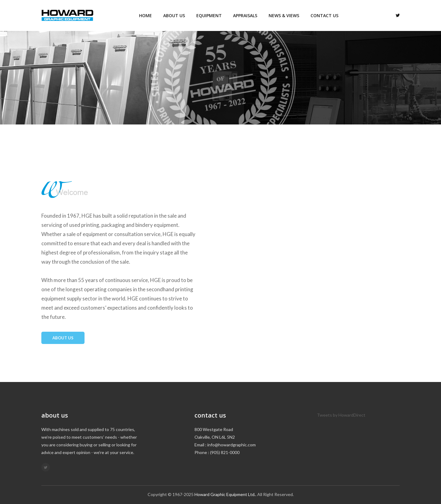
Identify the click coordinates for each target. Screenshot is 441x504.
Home (145, 15)
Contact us (324, 15)
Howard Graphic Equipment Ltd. (225, 494)
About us (174, 15)
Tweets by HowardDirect (341, 415)
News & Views (284, 15)
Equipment (209, 15)
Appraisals (245, 15)
